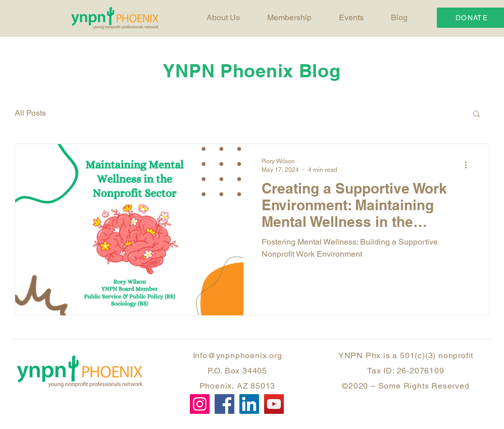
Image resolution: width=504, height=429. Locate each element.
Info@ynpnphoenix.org (238, 355)
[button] (476, 114)
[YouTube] (274, 404)
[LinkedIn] (249, 404)
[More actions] (469, 165)
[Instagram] (200, 404)
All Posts (30, 113)
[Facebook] (224, 404)
